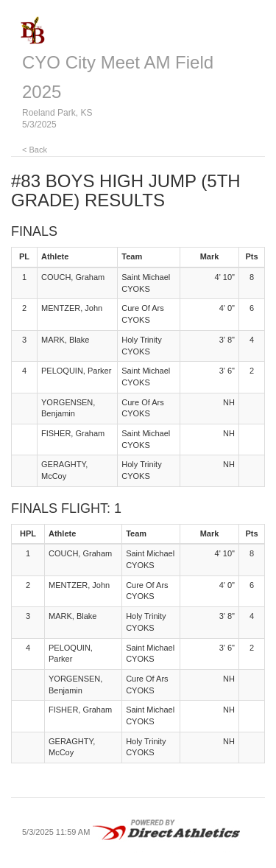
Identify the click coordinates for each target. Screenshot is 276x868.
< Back (35, 150)
